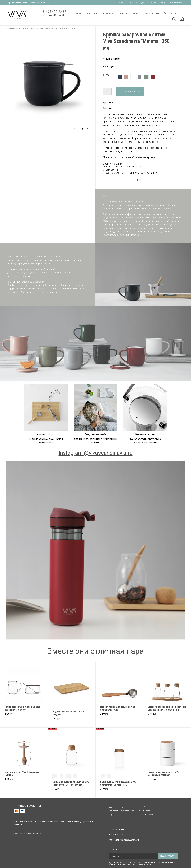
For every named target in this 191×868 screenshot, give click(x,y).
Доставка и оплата (149, 3)
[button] (75, 129)
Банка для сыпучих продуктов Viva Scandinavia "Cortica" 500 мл (71, 783)
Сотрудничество (145, 811)
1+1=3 (24, 28)
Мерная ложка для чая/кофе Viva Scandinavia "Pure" (118, 708)
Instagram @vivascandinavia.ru (96, 453)
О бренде (133, 3)
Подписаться (168, 856)
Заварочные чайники (128, 13)
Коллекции (91, 13)
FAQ (163, 3)
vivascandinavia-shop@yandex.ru (124, 840)
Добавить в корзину (130, 92)
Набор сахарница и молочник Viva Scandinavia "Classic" (22, 708)
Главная (11, 28)
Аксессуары (170, 13)
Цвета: (106, 75)
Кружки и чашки (151, 13)
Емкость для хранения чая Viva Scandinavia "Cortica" (164, 773)
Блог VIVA (120, 3)
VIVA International (177, 3)
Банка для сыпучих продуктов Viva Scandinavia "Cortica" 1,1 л (118, 783)
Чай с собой (107, 13)
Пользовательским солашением (140, 865)
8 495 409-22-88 (117, 835)
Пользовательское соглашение (121, 811)
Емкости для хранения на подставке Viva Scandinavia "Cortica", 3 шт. (167, 708)
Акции (78, 13)
